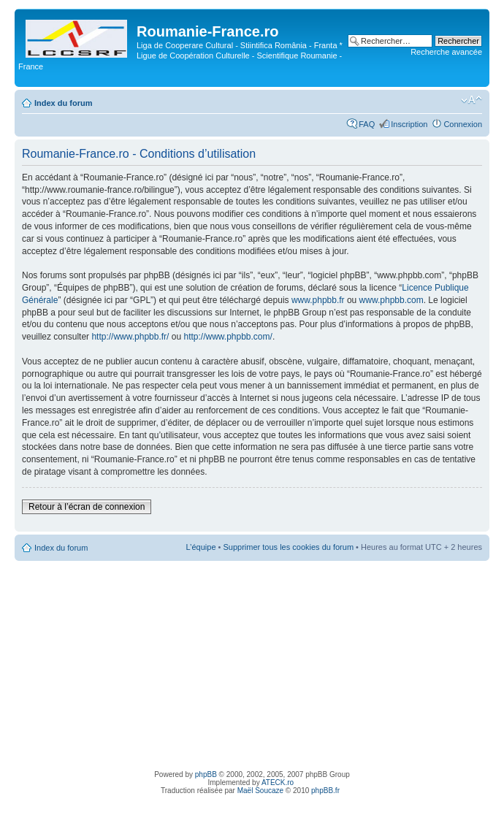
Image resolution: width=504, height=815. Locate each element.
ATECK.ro (278, 783)
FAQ (367, 124)
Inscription (409, 124)
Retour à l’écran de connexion (87, 507)
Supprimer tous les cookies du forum (289, 547)
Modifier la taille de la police (471, 100)
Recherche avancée (446, 52)
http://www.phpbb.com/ (228, 337)
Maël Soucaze (260, 791)
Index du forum (63, 103)
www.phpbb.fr (318, 300)
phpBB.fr (325, 791)
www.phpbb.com (392, 300)
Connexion (463, 124)
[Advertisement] (252, 663)
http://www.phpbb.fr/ (130, 337)
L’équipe (201, 547)
